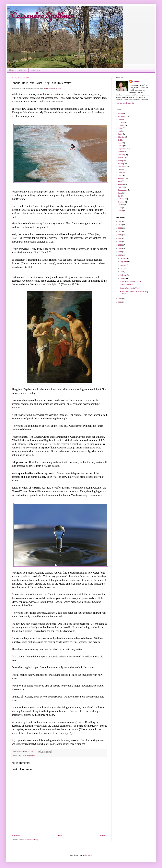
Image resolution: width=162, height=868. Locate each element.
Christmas (121, 122)
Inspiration (35, 70)
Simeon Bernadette (127, 285)
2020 (120, 232)
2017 (120, 242)
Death (120, 131)
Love (120, 175)
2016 (120, 245)
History (120, 161)
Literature (22, 70)
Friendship (122, 155)
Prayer (24, 755)
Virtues (120, 211)
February (124, 275)
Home (12, 70)
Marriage (121, 178)
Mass (120, 181)
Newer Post (16, 836)
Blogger (90, 855)
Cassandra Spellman (43, 15)
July (122, 268)
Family (120, 146)
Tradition (121, 202)
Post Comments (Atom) (29, 840)
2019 (120, 235)
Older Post (103, 836)
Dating (120, 128)
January (123, 278)
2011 (120, 302)
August (123, 265)
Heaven (121, 158)
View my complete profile (125, 103)
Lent (119, 169)
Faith (19, 755)
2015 (120, 248)
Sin (119, 196)
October (124, 258)
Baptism (121, 119)
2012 (120, 299)
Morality (121, 184)
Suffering (121, 199)
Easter (120, 134)
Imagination (122, 166)
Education (121, 137)
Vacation (121, 205)
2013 (120, 255)
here (47, 88)
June (122, 272)
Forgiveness (122, 149)
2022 (120, 225)
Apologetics (122, 116)
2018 (120, 238)
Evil (119, 140)
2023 (120, 221)
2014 (120, 252)
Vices (120, 208)
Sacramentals (31, 755)
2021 (120, 228)
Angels (120, 113)
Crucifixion (122, 125)
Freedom (121, 152)
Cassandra (136, 81)
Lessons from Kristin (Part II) (130, 281)
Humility (121, 164)
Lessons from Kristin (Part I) (130, 288)
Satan (120, 193)
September (124, 261)
